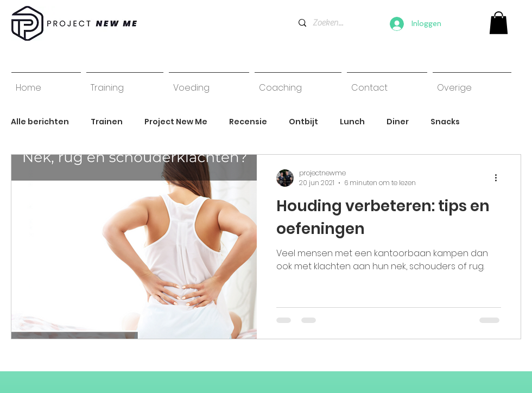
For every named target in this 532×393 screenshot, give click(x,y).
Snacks (445, 122)
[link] (499, 23)
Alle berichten (40, 122)
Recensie (248, 122)
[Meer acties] (499, 178)
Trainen (107, 122)
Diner (398, 122)
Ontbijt (303, 122)
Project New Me (176, 122)
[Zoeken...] (328, 23)
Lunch (352, 122)
